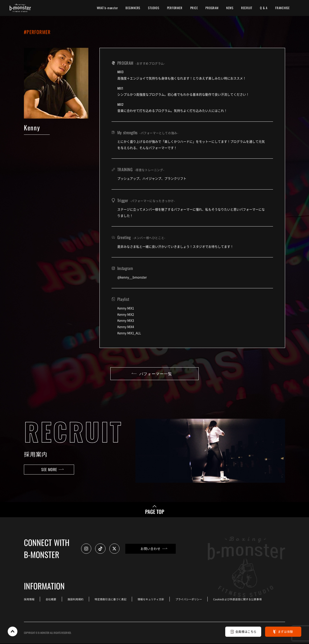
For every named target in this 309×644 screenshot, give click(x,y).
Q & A (264, 8)
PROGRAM (212, 8)
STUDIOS (154, 8)
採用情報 (29, 600)
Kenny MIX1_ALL (129, 333)
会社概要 (51, 600)
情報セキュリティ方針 (153, 600)
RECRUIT (247, 8)
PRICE (194, 8)
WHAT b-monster (107, 8)
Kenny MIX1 (126, 308)
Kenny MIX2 (126, 314)
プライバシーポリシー (191, 600)
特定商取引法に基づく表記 (112, 600)
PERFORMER (175, 8)
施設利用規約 (76, 600)
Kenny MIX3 (126, 320)
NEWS (230, 8)
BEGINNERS (133, 8)
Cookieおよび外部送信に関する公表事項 (240, 600)
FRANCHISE (282, 8)
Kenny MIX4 (126, 327)
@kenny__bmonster (132, 277)
